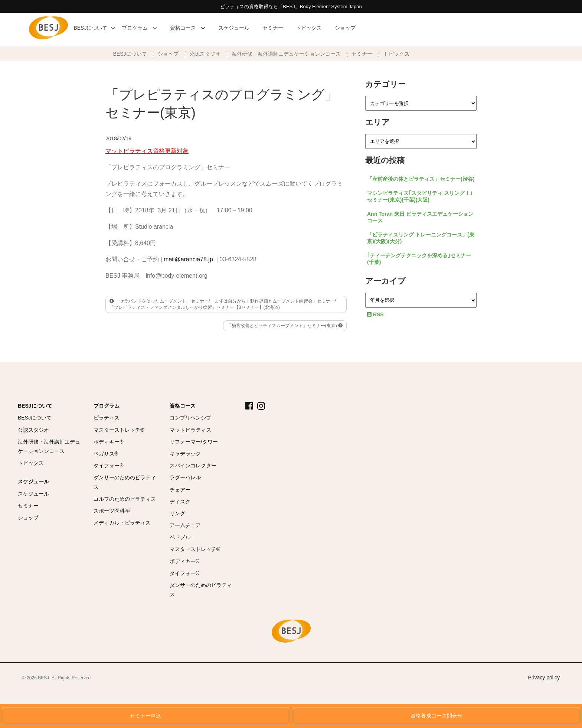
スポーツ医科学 (112, 511)
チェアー (180, 490)
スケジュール (33, 481)
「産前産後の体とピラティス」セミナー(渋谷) (421, 179)
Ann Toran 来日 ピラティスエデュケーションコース (420, 217)
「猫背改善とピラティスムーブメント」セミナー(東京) (285, 326)
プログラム (107, 406)
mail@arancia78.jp (188, 259)
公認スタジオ (205, 54)
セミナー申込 (145, 716)
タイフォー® (108, 466)
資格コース (183, 406)
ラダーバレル (185, 477)
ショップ (168, 54)
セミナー (362, 54)
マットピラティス (190, 430)
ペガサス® (106, 454)
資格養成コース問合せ (436, 716)
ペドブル (180, 537)
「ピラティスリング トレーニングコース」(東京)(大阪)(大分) (421, 238)
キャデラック (185, 454)
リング (177, 513)
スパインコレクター (193, 466)
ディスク (180, 502)
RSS (375, 314)
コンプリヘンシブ (190, 418)
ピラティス (107, 418)
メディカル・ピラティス (122, 523)
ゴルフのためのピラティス (125, 499)
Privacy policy (544, 678)
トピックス (396, 54)
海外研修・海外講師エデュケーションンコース (286, 54)
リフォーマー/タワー (194, 442)
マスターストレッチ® (119, 430)
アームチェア (185, 525)
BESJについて (130, 54)
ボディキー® (108, 442)
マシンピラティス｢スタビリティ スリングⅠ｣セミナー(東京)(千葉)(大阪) (420, 196)
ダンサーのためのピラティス (125, 482)
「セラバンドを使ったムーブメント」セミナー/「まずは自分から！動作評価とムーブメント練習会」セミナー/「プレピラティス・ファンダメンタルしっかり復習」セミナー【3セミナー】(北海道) (223, 304)
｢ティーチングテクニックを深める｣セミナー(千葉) (419, 259)
